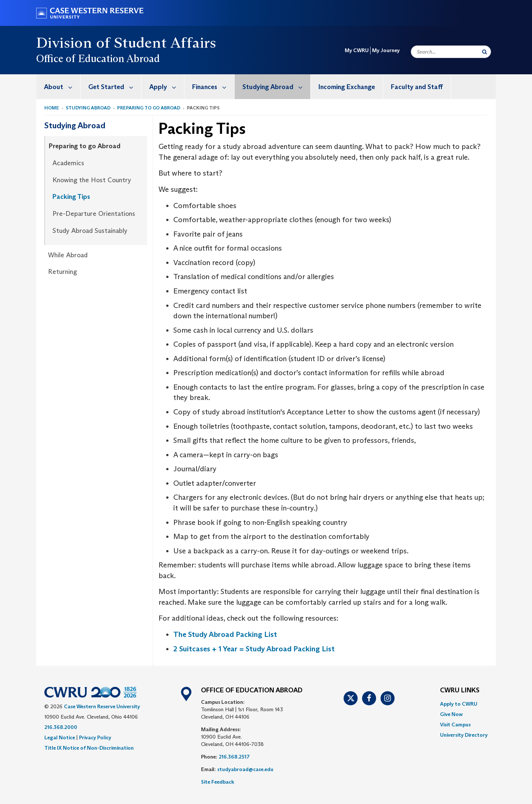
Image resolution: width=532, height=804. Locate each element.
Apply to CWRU (459, 704)
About (62, 87)
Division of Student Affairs (126, 43)
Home (52, 108)
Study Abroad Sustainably (90, 231)
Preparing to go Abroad (149, 108)
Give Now (451, 714)
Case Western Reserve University (102, 706)
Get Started (115, 87)
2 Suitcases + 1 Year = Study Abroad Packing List (254, 649)
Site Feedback (218, 782)
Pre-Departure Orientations (94, 214)
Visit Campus (455, 725)
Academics (68, 163)
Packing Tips (71, 197)
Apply (167, 87)
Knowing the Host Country (92, 180)
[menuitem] (58, 87)
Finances (213, 87)
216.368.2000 (61, 727)
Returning (62, 272)
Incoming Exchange (347, 87)
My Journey (386, 50)
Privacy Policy (95, 737)
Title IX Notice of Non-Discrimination (89, 748)
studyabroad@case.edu (246, 769)
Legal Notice (60, 737)
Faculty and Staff (417, 87)
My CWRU (357, 50)
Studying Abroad (276, 87)
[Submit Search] (485, 52)
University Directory (464, 735)
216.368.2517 (234, 757)
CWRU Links (460, 691)
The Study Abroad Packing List (225, 634)
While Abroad (68, 255)
